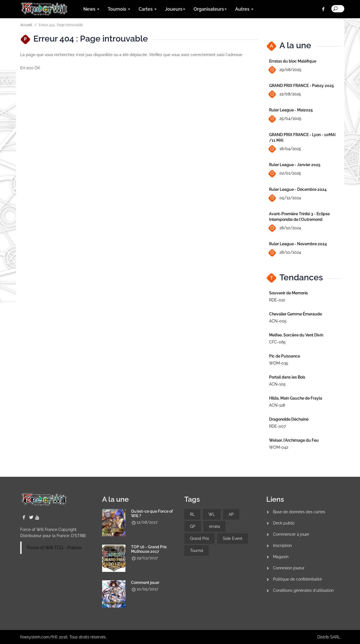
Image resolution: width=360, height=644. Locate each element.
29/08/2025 (285, 70)
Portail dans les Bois (287, 377)
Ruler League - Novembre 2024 (298, 244)
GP (193, 526)
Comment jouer (145, 583)
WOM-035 (279, 363)
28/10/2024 (285, 228)
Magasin (281, 557)
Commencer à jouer (291, 534)
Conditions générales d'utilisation (303, 590)
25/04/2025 (285, 119)
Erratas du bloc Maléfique (293, 61)
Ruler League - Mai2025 (291, 110)
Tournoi (197, 551)
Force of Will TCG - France (54, 548)
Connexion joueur (289, 568)
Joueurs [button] (175, 9)
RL (192, 514)
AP (231, 514)
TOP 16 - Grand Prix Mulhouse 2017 (149, 549)
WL (212, 514)
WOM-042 (279, 447)
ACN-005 (278, 321)
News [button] (91, 9)
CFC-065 (277, 342)
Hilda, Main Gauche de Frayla (296, 398)
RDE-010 (277, 300)
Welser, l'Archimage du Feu (294, 440)
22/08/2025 (285, 94)
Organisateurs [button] (210, 9)
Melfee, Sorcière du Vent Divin (296, 335)
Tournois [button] (119, 9)
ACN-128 (277, 405)
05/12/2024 (285, 198)
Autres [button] (244, 9)
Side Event (233, 538)
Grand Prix (200, 538)
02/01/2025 (285, 174)
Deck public (284, 523)
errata (215, 526)
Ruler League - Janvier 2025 (295, 165)
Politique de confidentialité (297, 579)
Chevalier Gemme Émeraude (295, 314)
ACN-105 (277, 384)
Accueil (26, 25)
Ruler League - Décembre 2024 (298, 189)
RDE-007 (277, 426)
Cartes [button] (148, 9)
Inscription (282, 546)
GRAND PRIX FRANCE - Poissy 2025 (301, 86)
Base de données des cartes (299, 512)
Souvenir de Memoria (288, 293)
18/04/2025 (285, 149)
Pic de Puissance (285, 356)
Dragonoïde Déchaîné (289, 419)
